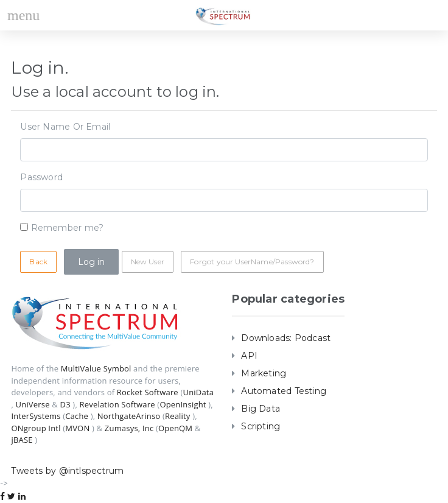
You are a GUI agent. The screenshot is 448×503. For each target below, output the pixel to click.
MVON (77, 428)
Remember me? (68, 228)
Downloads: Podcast (286, 338)
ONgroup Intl (36, 428)
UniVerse (33, 404)
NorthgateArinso (129, 416)
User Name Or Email (65, 127)
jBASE (22, 440)
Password (41, 177)
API (249, 356)
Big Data (261, 409)
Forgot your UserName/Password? (252, 262)
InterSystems (36, 416)
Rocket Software (148, 392)
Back (38, 262)
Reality (178, 416)
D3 (65, 404)
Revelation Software (117, 404)
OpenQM (175, 428)
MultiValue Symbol (96, 368)
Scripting (261, 426)
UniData (198, 392)
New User (148, 262)
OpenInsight (183, 404)
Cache (77, 416)
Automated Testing (284, 391)
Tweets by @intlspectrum (67, 471)
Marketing (264, 373)
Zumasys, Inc (129, 428)
